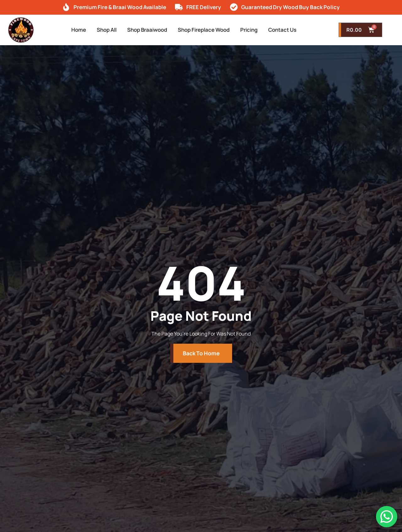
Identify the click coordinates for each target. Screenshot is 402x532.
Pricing (257, 30)
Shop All (98, 30)
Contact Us (295, 30)
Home (67, 30)
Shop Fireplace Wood (207, 30)
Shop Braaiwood (144, 30)
